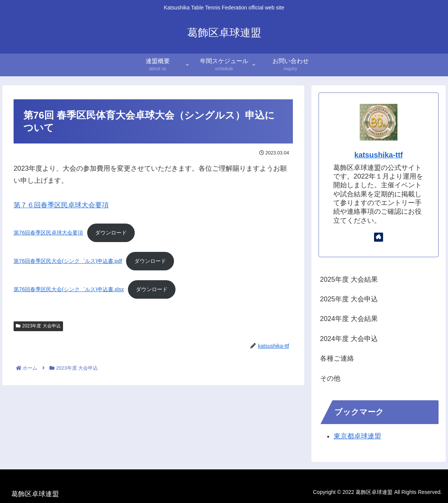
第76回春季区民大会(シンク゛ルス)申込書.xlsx (69, 289)
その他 (330, 378)
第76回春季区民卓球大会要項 (48, 233)
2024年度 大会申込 (349, 339)
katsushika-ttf (379, 155)
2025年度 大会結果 (349, 279)
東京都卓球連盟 (357, 436)
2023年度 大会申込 (38, 326)
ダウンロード (111, 233)
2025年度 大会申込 (349, 299)
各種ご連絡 (337, 358)
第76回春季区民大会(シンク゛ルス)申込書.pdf (68, 261)
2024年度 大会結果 (349, 319)
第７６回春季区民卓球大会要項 (61, 205)
